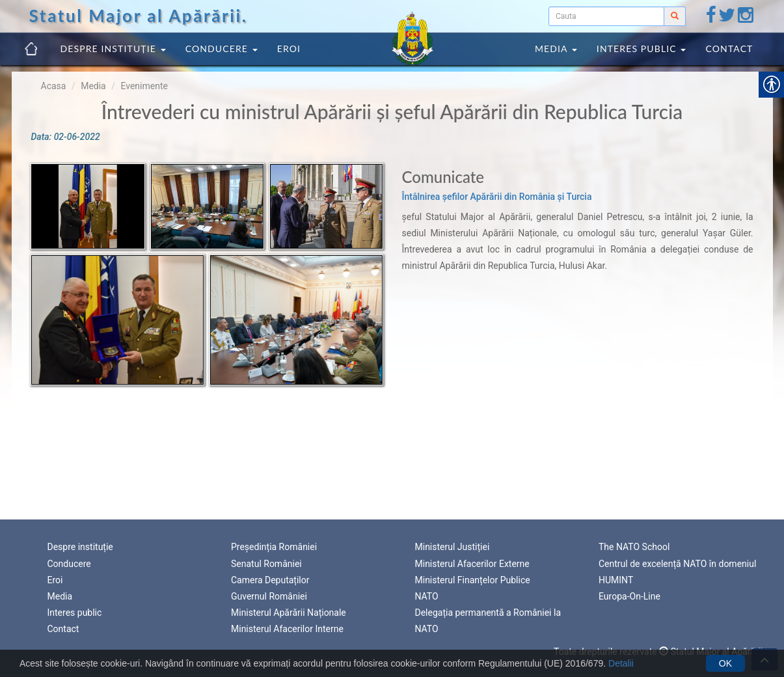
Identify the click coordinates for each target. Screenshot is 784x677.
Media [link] (556, 48)
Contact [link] (729, 48)
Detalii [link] (621, 663)
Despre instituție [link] (113, 48)
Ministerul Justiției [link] (453, 547)
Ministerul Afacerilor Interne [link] (287, 629)
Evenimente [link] (144, 86)
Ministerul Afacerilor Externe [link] (472, 564)
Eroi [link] (289, 48)
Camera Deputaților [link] (270, 580)
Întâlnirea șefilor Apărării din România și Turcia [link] (497, 197)
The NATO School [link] (634, 547)
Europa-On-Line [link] (629, 596)
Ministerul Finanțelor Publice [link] (473, 580)
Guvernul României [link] (269, 596)
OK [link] (725, 663)
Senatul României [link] (266, 564)
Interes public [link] (642, 48)
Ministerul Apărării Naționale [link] (289, 613)
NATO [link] (427, 596)
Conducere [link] (222, 48)
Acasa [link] (54, 86)
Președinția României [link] (274, 547)
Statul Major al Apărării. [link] (139, 16)
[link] (711, 18)
